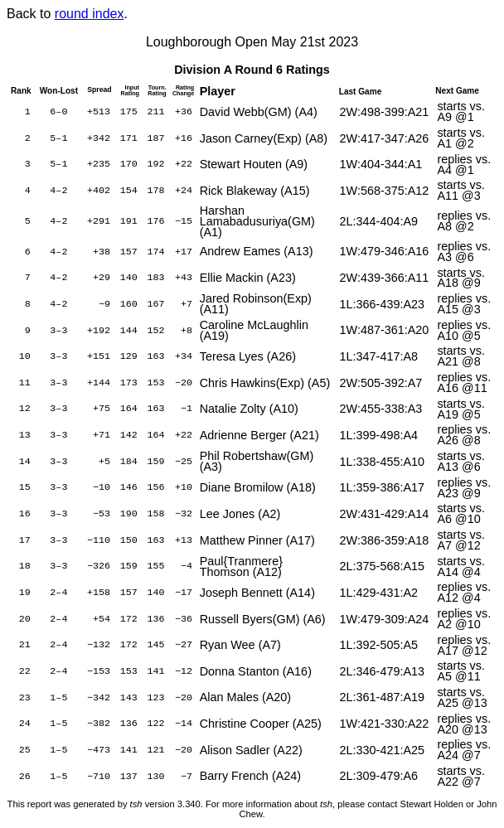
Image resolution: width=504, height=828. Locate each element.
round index (90, 14)
